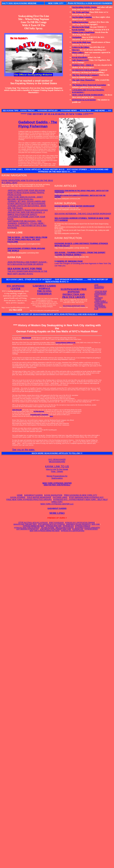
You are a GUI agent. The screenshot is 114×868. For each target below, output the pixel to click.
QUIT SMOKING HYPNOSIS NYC (27, 529)
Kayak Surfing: (78, 30)
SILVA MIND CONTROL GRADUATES (87, 528)
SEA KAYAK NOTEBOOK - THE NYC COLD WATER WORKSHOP (83, 214)
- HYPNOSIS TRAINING (99, 298)
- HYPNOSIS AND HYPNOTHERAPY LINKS (100, 294)
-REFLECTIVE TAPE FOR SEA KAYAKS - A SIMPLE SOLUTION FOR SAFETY (26, 213)
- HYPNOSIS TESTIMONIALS (100, 305)
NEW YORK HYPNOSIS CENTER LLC (57, 504)
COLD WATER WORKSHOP (39, 497)
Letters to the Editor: (81, 47)
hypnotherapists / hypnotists (40, 415)
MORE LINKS (57, 513)
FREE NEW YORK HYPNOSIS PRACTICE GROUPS (29, 499)
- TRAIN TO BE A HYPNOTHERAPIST (101, 302)
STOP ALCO (33, 522)
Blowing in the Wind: (81, 27)
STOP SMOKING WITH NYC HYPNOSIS (51, 524)
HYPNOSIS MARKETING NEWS (34, 526)
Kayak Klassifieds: (80, 57)
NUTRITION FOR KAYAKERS (85, 70)
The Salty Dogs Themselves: (84, 80)
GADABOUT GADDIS (33, 495)
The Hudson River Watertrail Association (89, 85)
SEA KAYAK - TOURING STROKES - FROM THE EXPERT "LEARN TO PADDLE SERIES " (80, 254)
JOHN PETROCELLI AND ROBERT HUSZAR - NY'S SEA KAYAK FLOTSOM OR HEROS (28, 263)
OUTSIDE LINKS (60, 497)
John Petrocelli (26, 338)
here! (51, 416)
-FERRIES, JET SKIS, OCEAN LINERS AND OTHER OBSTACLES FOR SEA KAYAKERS (26, 202)
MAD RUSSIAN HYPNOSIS (65, 528)
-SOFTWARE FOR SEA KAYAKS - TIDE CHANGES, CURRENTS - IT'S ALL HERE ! (26, 222)
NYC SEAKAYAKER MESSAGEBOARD (57, 461)
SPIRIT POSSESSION (56, 523)
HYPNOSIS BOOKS (91, 529)
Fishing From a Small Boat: (83, 32)
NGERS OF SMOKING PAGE (70, 261)
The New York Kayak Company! (86, 75)
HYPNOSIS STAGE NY (83, 526)
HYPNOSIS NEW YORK (54, 526)
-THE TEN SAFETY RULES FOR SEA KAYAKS (28, 210)
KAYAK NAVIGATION (53, 495)
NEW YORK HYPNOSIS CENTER (57, 484)
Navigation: (77, 37)
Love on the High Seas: (82, 42)
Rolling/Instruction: (80, 22)
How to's (76, 50)
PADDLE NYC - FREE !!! (83, 65)
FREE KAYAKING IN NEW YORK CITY (80, 495)
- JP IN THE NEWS (101, 291)
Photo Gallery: (78, 52)
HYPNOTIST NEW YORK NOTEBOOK (27, 528)
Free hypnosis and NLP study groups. (74, 306)
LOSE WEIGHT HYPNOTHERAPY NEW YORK (55, 529)
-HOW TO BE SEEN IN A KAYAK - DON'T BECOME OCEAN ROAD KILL (25, 198)
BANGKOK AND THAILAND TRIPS (25, 524)
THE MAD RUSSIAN (48, 528)
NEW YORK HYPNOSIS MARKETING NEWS (45, 531)
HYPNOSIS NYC (68, 526)
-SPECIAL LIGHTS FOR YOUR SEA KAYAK (26, 190)
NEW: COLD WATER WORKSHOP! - (88, 95)
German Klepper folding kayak (66, 343)
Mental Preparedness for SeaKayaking (57, 477)
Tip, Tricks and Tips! (81, 12)
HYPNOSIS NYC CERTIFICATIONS (73, 531)
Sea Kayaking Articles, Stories (85, 7)
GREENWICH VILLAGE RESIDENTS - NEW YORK (83, 524)
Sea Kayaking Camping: (82, 17)
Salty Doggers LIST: (80, 60)
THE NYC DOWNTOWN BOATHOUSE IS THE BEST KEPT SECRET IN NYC (27, 271)
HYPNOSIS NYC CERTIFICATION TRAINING (80, 523)
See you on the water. (24, 450)
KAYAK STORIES (18, 497)
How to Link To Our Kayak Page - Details (57, 470)
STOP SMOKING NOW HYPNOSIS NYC (86, 497)
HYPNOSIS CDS (78, 529)
